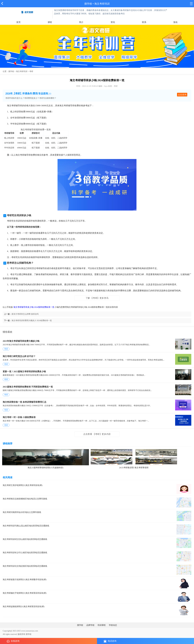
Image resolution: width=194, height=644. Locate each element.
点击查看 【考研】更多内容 (97, 434)
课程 (50, 22)
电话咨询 (110, 641)
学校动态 (113, 625)
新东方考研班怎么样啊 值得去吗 (25, 314)
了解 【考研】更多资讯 (97, 298)
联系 (144, 22)
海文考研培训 (22, 71)
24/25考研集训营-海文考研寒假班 (134, 468)
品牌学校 (90, 625)
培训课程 (102, 625)
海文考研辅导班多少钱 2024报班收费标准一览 (34, 307)
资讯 (113, 22)
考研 (31, 71)
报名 (176, 22)
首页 (18, 22)
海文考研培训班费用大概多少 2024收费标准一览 (32, 321)
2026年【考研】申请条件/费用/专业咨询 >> (28, 93)
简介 (81, 22)
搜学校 (88, 4)
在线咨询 (13, 641)
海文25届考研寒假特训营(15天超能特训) (45, 468)
